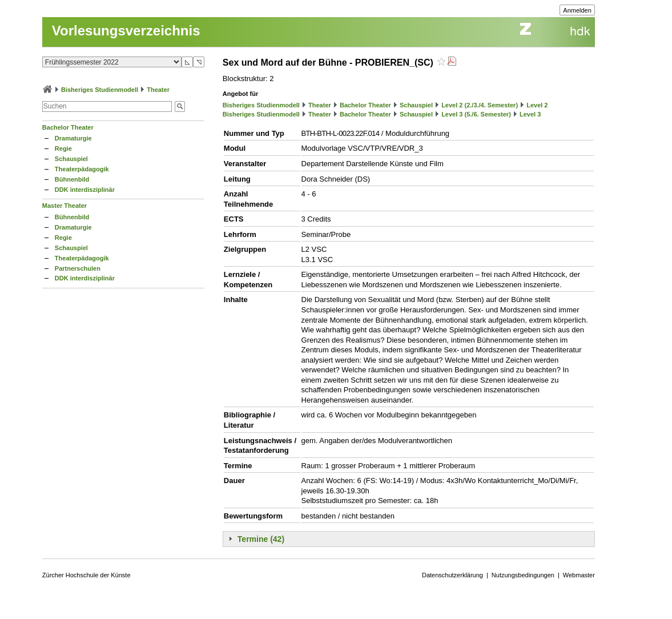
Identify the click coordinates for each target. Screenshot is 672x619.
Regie (63, 148)
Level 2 (537, 105)
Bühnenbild (72, 179)
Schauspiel (71, 159)
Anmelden (577, 10)
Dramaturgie (73, 138)
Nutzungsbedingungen (523, 575)
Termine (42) (261, 539)
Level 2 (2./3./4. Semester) (480, 105)
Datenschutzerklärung (452, 575)
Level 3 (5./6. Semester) (476, 114)
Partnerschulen (78, 268)
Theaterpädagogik (82, 169)
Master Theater (65, 206)
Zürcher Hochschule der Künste (86, 575)
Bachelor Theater (68, 127)
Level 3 (530, 114)
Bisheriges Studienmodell (100, 90)
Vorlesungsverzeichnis (126, 31)
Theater (158, 90)
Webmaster (579, 575)
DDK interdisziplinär (85, 190)
